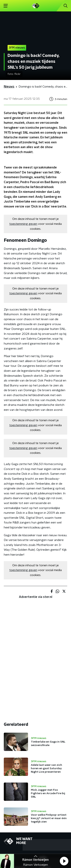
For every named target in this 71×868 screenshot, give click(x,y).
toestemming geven (23, 224)
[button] (64, 861)
